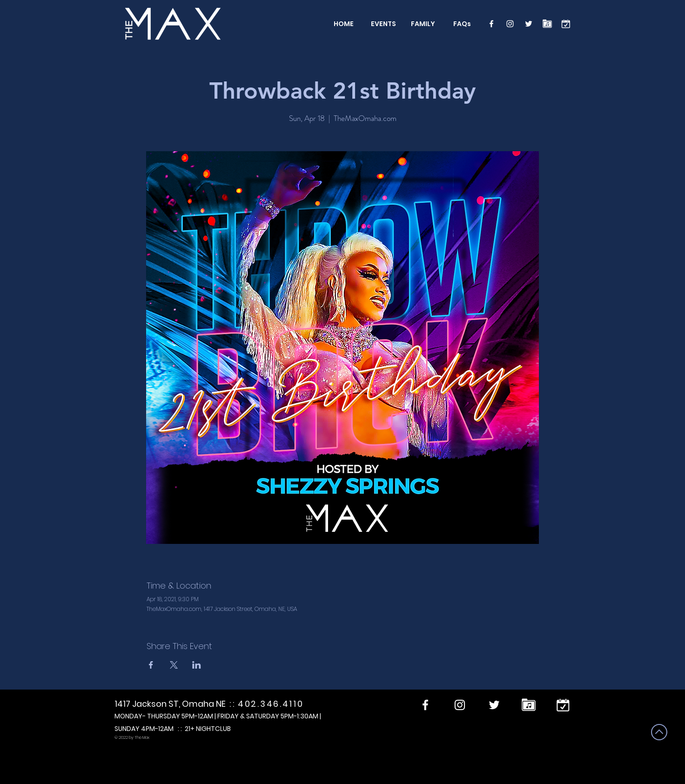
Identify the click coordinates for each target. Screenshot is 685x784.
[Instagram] (510, 24)
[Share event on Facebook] (151, 665)
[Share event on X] (174, 665)
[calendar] (566, 24)
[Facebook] (491, 24)
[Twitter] (529, 24)
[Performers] (547, 24)
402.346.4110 (271, 704)
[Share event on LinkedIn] (197, 665)
